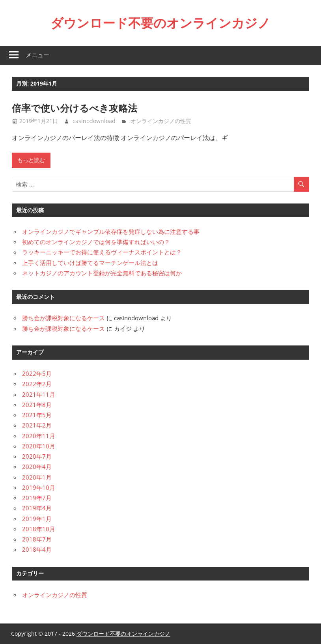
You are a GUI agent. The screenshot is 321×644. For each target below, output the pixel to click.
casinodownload (94, 121)
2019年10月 (39, 487)
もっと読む (31, 160)
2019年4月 (37, 508)
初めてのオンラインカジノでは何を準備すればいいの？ (96, 242)
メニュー (37, 55)
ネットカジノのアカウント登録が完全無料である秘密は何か (102, 273)
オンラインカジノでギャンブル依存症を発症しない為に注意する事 (111, 231)
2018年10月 (39, 529)
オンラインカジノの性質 (161, 121)
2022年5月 (37, 373)
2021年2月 (37, 425)
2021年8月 (37, 405)
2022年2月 (37, 384)
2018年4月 (37, 549)
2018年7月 (37, 539)
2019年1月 (37, 519)
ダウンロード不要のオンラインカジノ (160, 23)
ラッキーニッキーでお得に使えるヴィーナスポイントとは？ (102, 252)
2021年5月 (37, 415)
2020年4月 (37, 467)
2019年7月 (37, 498)
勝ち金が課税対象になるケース (63, 318)
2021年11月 (39, 394)
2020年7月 (37, 456)
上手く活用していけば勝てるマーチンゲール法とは (90, 263)
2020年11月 (39, 436)
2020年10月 (39, 446)
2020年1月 (37, 477)
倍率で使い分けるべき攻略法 (75, 108)
